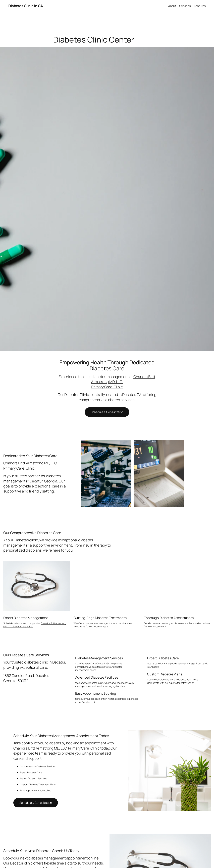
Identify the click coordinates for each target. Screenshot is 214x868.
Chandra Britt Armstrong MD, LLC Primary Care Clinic (30, 466)
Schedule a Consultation (107, 412)
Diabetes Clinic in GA (26, 6)
